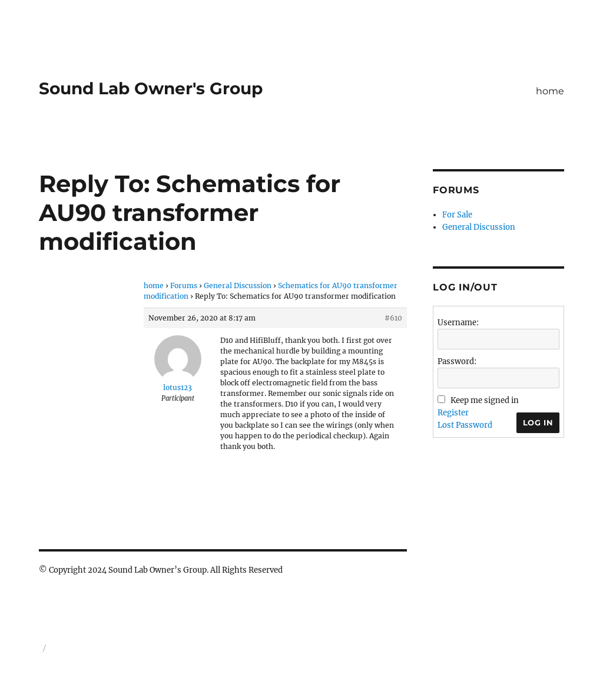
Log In (538, 422)
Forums (184, 285)
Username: (458, 323)
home (550, 91)
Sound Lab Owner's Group (151, 88)
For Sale (457, 215)
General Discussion (238, 285)
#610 (393, 318)
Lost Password (465, 425)
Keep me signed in (485, 400)
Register (453, 413)
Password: (457, 361)
